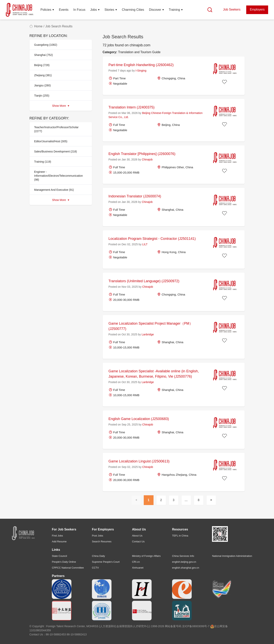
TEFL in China (180, 536)
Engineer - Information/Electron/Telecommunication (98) (59, 176)
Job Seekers (232, 9)
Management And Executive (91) (54, 190)
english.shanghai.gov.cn (186, 568)
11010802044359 (40, 630)
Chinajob (147, 159)
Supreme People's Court (106, 562)
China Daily (98, 556)
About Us (137, 536)
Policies (46, 10)
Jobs (93, 10)
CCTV (95, 568)
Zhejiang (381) (43, 75)
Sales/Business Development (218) (56, 151)
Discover (155, 10)
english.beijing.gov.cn (184, 562)
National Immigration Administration (232, 556)
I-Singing (141, 71)
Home (38, 26)
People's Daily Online (64, 562)
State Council (59, 556)
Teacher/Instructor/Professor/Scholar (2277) (56, 129)
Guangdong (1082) (46, 45)
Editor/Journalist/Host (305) (51, 141)
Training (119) (43, 162)
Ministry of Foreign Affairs (146, 556)
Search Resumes (102, 541)
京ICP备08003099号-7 (196, 626)
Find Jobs (57, 536)
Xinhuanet (138, 568)
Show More (61, 106)
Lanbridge (148, 334)
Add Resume (59, 541)
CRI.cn (136, 562)
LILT (145, 244)
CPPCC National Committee (68, 568)
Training (174, 10)
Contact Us (138, 541)
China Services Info (183, 556)
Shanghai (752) (44, 55)
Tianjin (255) (42, 96)
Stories (109, 10)
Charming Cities (133, 10)
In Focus (79, 10)
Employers (257, 9)
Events (64, 10)
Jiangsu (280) (43, 85)
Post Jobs (97, 536)
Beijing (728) (42, 65)
